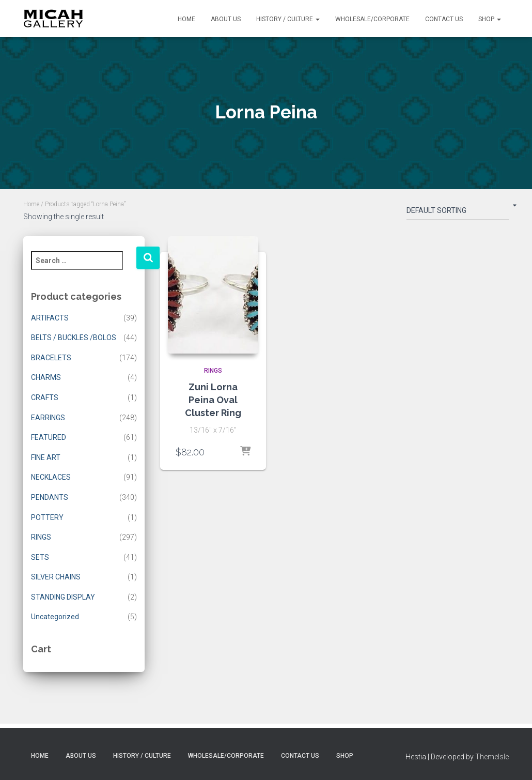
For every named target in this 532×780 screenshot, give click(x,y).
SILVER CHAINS (56, 577)
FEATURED (49, 437)
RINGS (41, 537)
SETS (40, 557)
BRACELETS (51, 358)
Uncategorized (55, 617)
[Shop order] (458, 212)
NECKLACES (51, 477)
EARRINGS (48, 418)
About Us (226, 19)
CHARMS (46, 377)
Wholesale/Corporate (372, 19)
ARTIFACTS (50, 318)
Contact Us (444, 19)
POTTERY (47, 517)
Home (186, 19)
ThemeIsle (492, 757)
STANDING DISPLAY (63, 597)
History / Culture (288, 19)
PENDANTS (50, 497)
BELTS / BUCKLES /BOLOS (74, 338)
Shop (490, 19)
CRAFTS (45, 397)
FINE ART (46, 457)
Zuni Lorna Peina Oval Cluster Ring (213, 400)
